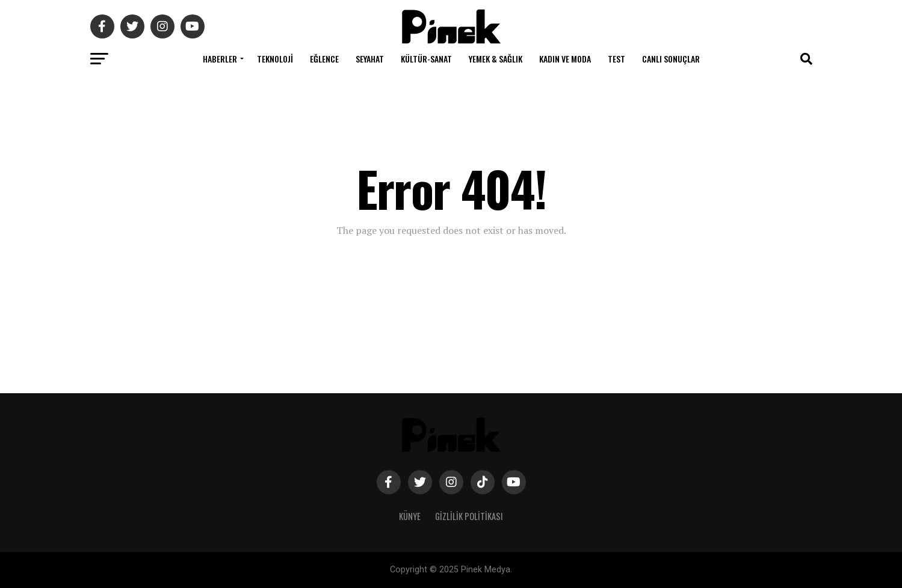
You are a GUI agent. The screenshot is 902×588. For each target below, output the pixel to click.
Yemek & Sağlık (496, 59)
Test (616, 59)
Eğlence (324, 59)
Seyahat (370, 59)
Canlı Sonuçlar (671, 59)
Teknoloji (275, 59)
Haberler (220, 59)
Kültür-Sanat (426, 59)
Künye (410, 516)
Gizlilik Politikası (469, 516)
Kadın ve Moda (565, 59)
